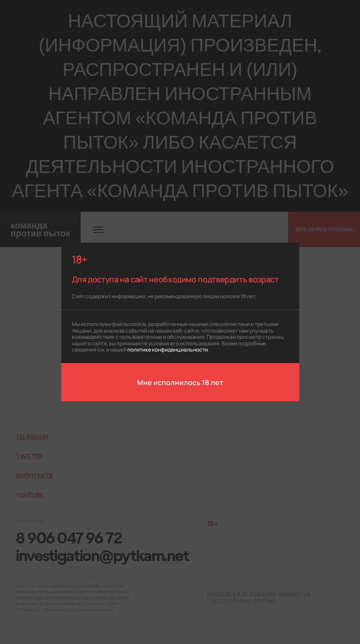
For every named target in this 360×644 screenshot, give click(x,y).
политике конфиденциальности (168, 349)
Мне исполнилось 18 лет (180, 382)
